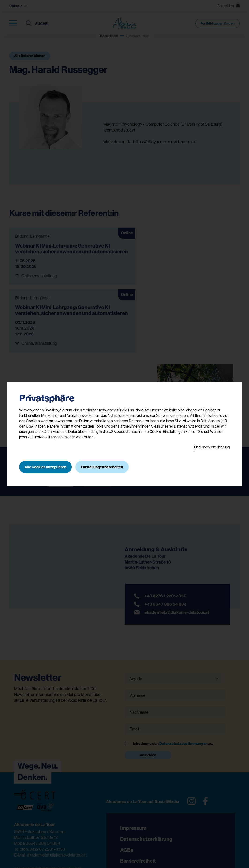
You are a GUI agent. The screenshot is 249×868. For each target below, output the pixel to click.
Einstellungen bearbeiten (103, 467)
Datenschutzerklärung (212, 447)
